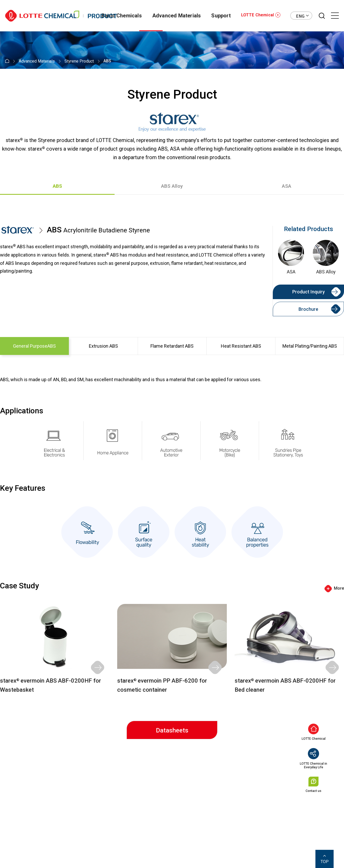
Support (221, 16)
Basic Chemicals (122, 16)
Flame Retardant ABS (172, 346)
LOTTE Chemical (257, 15)
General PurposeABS (34, 346)
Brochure (308, 309)
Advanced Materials (177, 16)
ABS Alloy (172, 186)
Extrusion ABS (103, 346)
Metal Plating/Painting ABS (310, 346)
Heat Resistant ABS (241, 346)
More (339, 588)
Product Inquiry (309, 292)
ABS (57, 186)
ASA (287, 186)
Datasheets (172, 730)
